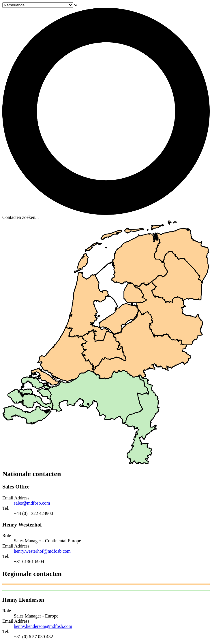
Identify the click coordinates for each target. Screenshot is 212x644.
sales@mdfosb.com (32, 503)
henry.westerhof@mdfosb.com (42, 551)
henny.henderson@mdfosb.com (43, 626)
